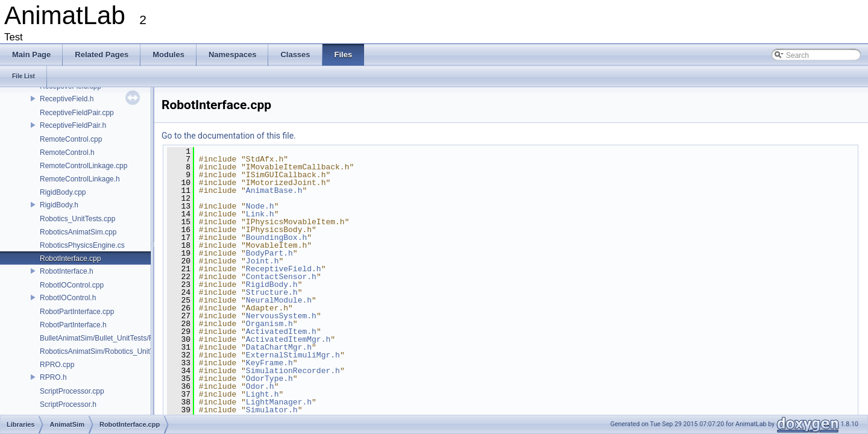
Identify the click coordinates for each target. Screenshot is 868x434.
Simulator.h (272, 410)
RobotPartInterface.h (73, 325)
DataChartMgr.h (279, 347)
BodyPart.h (269, 253)
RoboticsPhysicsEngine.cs (82, 245)
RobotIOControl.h (68, 298)
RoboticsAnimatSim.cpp (78, 232)
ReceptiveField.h (67, 99)
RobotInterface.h (67, 271)
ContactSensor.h (281, 277)
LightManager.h (279, 402)
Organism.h (269, 324)
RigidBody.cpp (63, 192)
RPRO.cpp (57, 365)
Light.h (263, 394)
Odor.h (260, 386)
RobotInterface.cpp (70, 259)
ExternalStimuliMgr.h (293, 355)
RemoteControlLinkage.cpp (83, 166)
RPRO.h (53, 377)
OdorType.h (269, 379)
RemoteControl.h (67, 153)
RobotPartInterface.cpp (77, 312)
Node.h (260, 206)
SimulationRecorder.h (293, 371)
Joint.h (263, 261)
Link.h (260, 214)
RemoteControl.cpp (71, 139)
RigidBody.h (59, 205)
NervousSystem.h (281, 316)
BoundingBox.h (276, 237)
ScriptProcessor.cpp (72, 391)
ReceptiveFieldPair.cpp (77, 113)
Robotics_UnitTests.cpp (77, 219)
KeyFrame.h (269, 363)
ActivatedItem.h (281, 332)
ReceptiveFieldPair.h (73, 125)
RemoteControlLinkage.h (80, 179)
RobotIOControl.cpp (72, 285)
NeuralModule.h (279, 300)
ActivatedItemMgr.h (288, 339)
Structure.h (272, 292)
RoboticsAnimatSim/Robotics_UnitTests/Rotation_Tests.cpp (135, 351)
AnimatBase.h (274, 190)
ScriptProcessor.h (68, 404)
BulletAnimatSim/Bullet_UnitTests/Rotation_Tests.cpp (125, 338)
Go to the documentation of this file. (229, 136)
